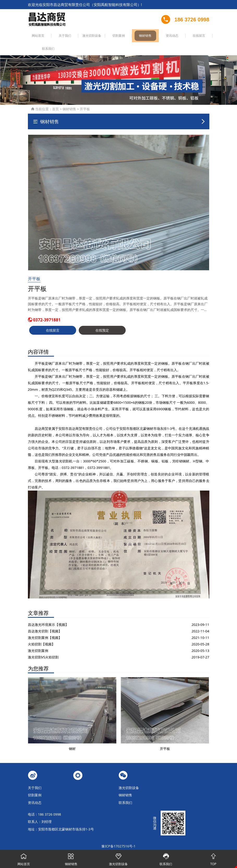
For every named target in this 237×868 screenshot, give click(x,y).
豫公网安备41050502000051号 (118, 840)
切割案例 (107, 36)
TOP (213, 858)
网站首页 (37, 36)
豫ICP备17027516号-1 (118, 834)
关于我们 (60, 36)
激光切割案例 (38, 638)
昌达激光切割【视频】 (45, 619)
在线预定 (102, 318)
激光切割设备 (83, 36)
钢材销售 (130, 36)
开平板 (85, 96)
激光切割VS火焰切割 (43, 645)
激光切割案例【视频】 (45, 625)
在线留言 (177, 36)
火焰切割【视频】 (41, 632)
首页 (56, 96)
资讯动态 (154, 36)
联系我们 (201, 36)
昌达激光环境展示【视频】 (48, 612)
